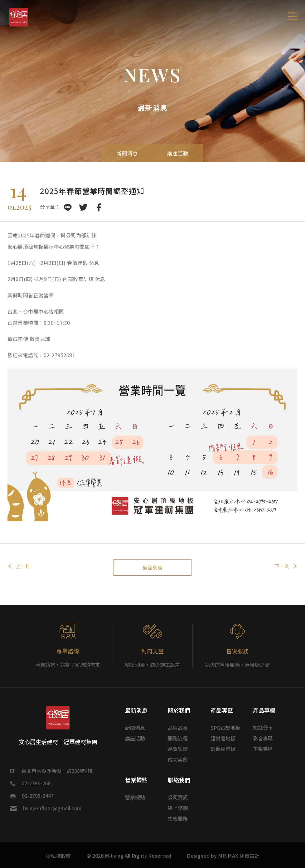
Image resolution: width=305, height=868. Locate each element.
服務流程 (178, 738)
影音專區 (263, 738)
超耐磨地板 (223, 738)
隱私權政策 (58, 856)
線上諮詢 (178, 808)
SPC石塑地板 (225, 728)
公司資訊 (178, 797)
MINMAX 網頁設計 (239, 856)
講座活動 (181, 153)
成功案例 (178, 759)
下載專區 (263, 749)
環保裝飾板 (223, 749)
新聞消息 (124, 153)
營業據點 (135, 797)
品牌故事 (178, 728)
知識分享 (263, 728)
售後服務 (178, 818)
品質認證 (178, 749)
